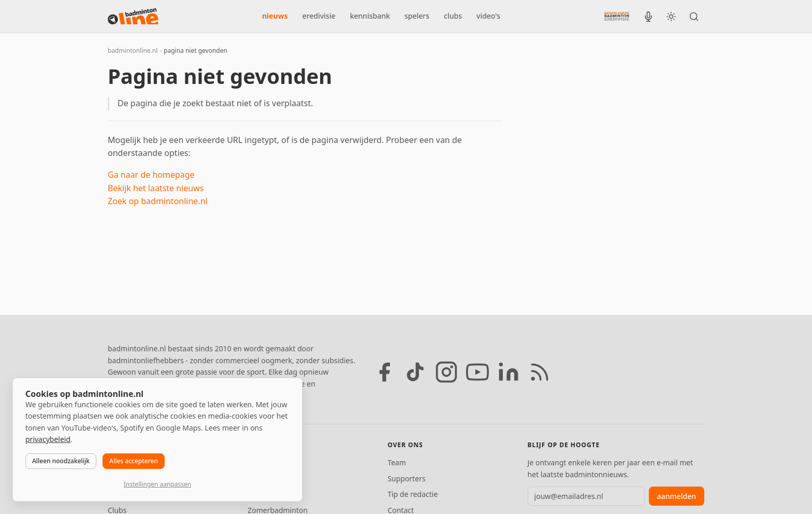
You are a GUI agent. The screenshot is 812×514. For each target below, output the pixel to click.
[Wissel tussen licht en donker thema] (671, 17)
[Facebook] (384, 372)
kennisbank (370, 16)
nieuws (275, 16)
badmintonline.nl (133, 51)
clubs (453, 16)
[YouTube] (477, 372)
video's (488, 16)
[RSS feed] (540, 372)
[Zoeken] (694, 17)
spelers (417, 16)
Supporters (406, 479)
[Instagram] (446, 372)
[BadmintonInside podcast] (648, 17)
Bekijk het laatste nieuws (156, 188)
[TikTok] (415, 372)
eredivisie (319, 16)
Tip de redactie (412, 494)
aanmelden (677, 496)
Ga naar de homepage (151, 175)
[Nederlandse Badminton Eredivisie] (617, 16)
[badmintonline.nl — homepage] (133, 17)
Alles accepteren (134, 461)
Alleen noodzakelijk (61, 461)
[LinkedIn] (509, 372)
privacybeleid (48, 439)
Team (397, 462)
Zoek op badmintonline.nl (158, 201)
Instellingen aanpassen (157, 484)
